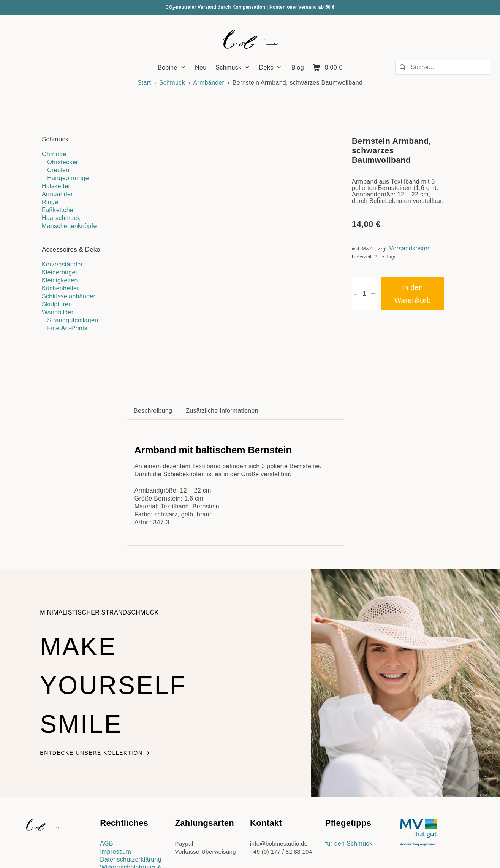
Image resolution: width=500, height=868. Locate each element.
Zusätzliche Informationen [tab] (222, 329)
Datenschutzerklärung (131, 777)
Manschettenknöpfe (69, 226)
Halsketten (57, 186)
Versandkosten (410, 248)
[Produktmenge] (364, 294)
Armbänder (209, 83)
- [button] (355, 294)
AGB (107, 761)
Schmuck (172, 83)
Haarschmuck (61, 218)
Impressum (116, 769)
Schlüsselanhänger (69, 296)
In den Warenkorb (412, 294)
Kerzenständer (62, 264)
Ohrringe (54, 154)
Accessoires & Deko (71, 249)
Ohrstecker (63, 162)
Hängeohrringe (68, 178)
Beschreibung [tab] (153, 329)
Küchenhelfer (60, 288)
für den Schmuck (349, 761)
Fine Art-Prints (67, 328)
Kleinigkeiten (60, 280)
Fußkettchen (59, 210)
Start (144, 83)
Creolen (58, 170)
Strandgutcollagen (73, 320)
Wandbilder (58, 312)
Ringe (50, 202)
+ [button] (373, 294)
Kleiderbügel (59, 272)
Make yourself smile (133, 601)
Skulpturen (57, 304)
